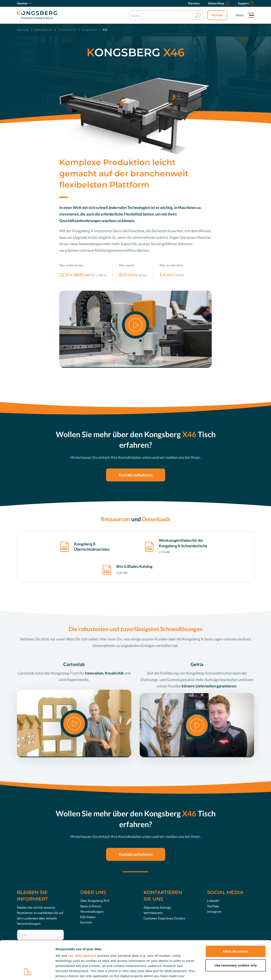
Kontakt (217, 15)
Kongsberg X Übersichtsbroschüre (92, 547)
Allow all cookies (236, 915)
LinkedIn (213, 901)
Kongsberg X (89, 30)
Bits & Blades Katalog (134, 566)
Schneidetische (44, 30)
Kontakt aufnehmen (136, 475)
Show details (222, 972)
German (24, 3)
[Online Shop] (219, 3)
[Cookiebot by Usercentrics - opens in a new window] (27, 972)
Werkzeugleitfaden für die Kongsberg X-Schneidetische (183, 543)
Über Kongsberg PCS (95, 901)
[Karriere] (194, 3)
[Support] (246, 3)
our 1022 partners (82, 920)
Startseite (23, 30)
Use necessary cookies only (236, 929)
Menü (240, 15)
